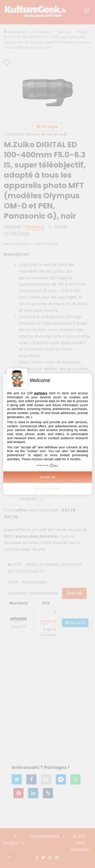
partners (41, 393)
